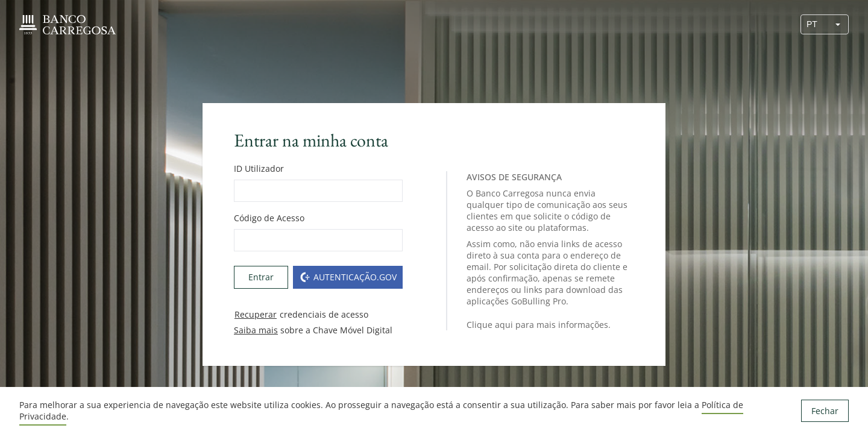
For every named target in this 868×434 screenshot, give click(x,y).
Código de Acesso (269, 218)
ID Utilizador (259, 168)
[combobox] (814, 24)
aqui (504, 325)
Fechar (825, 411)
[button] (838, 24)
